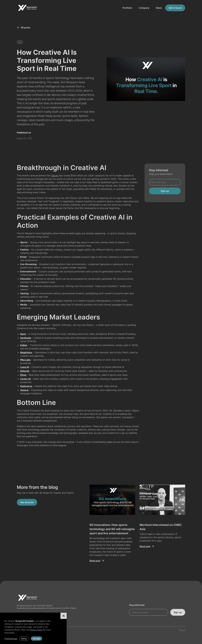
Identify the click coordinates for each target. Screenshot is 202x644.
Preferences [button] (11, 639)
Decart (55, 176)
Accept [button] (36, 639)
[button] (64, 616)
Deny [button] (24, 639)
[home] (27, 8)
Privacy (182, 630)
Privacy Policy (36, 630)
